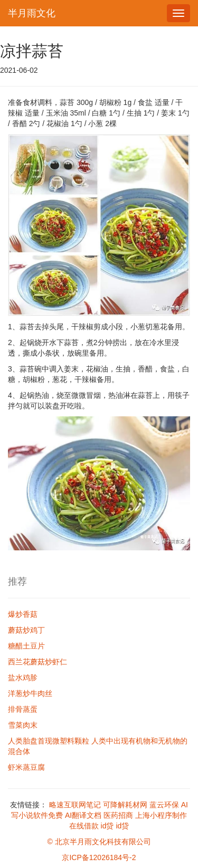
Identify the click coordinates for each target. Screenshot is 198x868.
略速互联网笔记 (75, 805)
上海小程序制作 (161, 815)
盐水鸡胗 (23, 678)
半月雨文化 (32, 13)
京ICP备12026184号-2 (99, 857)
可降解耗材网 (125, 805)
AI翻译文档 (83, 815)
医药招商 (118, 815)
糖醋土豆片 (26, 646)
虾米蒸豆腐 (26, 767)
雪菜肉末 (23, 725)
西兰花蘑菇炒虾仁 (37, 662)
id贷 (107, 826)
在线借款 (84, 826)
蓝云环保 (164, 805)
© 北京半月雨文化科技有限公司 (99, 842)
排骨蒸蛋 (23, 709)
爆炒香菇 (23, 614)
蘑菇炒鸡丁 (26, 630)
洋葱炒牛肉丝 (30, 693)
